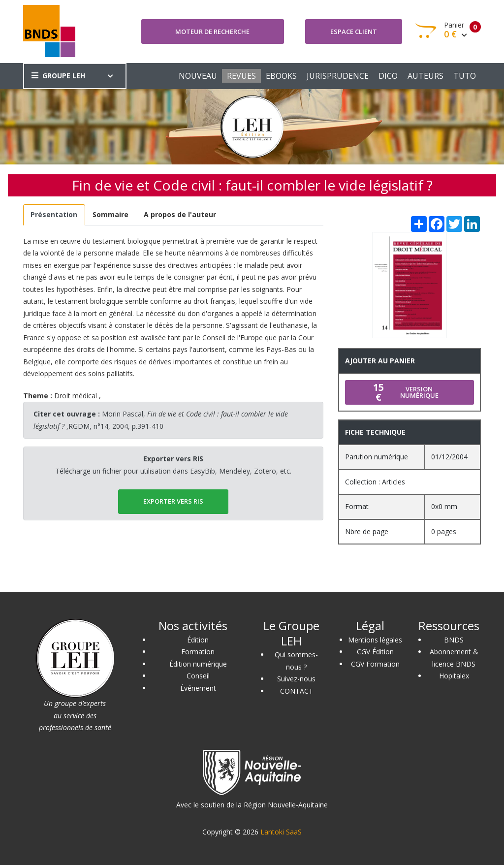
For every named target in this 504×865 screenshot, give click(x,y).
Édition (198, 640)
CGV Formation (375, 664)
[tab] (54, 215)
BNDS (454, 640)
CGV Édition (375, 652)
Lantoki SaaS (281, 832)
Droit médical (76, 396)
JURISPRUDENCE (338, 76)
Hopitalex (454, 676)
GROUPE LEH (58, 76)
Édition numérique (198, 664)
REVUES (241, 76)
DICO (388, 76)
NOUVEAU (198, 76)
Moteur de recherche (212, 32)
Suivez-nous (296, 679)
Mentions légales (375, 640)
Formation (198, 652)
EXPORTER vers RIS (173, 501)
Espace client (354, 32)
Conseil (198, 676)
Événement (198, 688)
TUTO (465, 76)
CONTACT (297, 691)
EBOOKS (281, 76)
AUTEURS (425, 76)
